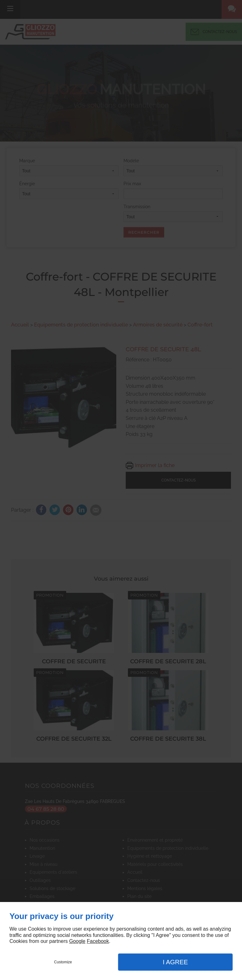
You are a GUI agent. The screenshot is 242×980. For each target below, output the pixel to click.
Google (77, 941)
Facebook (98, 941)
